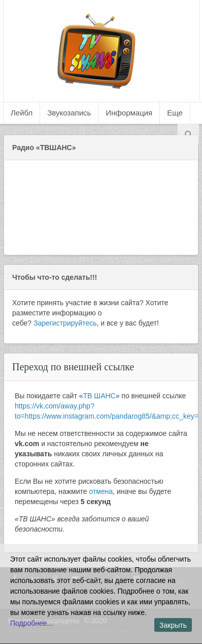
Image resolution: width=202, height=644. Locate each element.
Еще (175, 113)
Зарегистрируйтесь (65, 323)
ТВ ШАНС (99, 396)
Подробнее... (31, 623)
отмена (101, 491)
